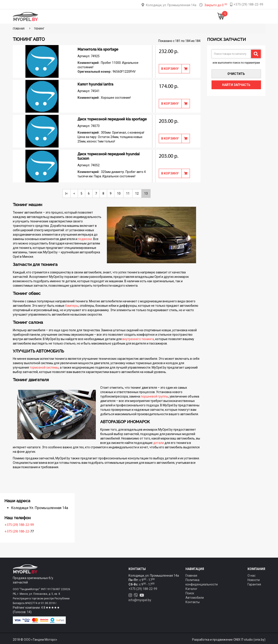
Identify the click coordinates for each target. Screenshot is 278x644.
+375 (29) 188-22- (27, 532)
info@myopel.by (140, 600)
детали (159, 443)
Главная (72, 16)
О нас (252, 576)
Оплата (125, 16)
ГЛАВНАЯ (19, 29)
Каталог (90, 16)
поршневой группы (154, 396)
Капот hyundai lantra (95, 84)
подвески (85, 239)
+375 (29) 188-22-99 (29, 525)
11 (128, 193)
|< (67, 193)
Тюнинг (108, 16)
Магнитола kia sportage (98, 49)
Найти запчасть (236, 85)
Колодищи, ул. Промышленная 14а (171, 5)
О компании (146, 16)
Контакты (168, 16)
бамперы (72, 306)
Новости (188, 16)
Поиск (190, 593)
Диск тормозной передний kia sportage (112, 119)
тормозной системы (44, 367)
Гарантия (254, 584)
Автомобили (195, 598)
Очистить (236, 74)
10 (119, 193)
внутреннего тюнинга (138, 339)
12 (137, 193)
